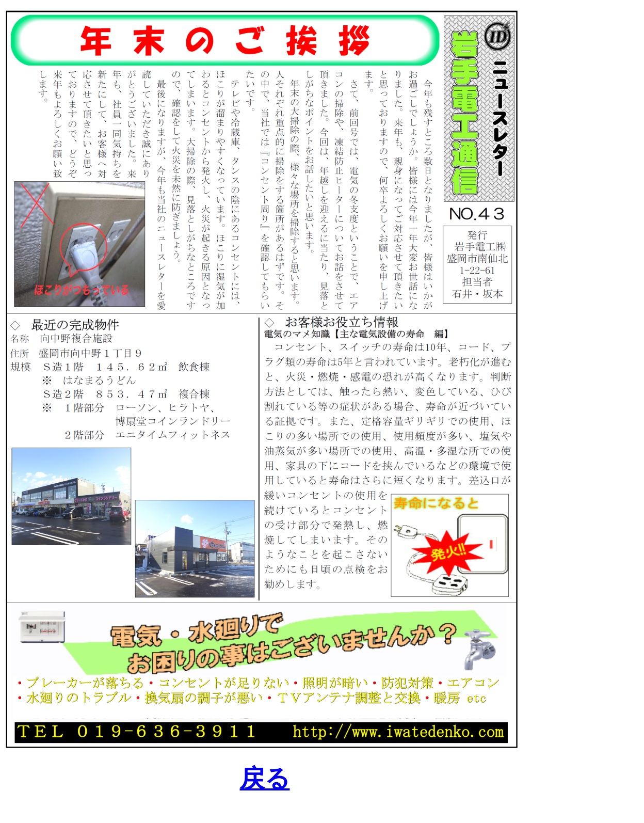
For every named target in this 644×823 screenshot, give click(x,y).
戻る (265, 778)
